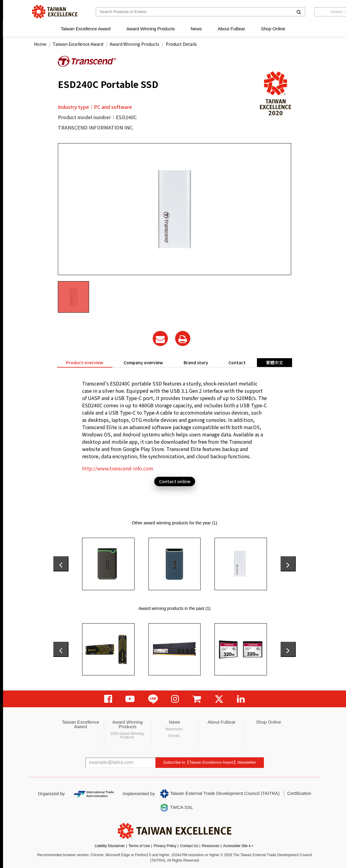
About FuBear (231, 29)
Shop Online (273, 29)
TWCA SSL (176, 808)
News (196, 29)
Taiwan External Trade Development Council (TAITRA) (220, 794)
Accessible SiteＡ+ (238, 846)
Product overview (85, 362)
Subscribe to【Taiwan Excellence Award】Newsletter (210, 762)
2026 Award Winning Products (127, 735)
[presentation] (61, 564)
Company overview (143, 362)
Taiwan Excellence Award (85, 29)
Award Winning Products (151, 29)
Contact (237, 362)
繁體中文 (274, 362)
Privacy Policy (165, 846)
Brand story (196, 362)
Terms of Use (139, 846)
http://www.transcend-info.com (118, 468)
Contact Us (189, 846)
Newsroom (174, 729)
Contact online (175, 481)
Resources (210, 846)
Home (40, 44)
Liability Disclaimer (110, 846)
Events (174, 736)
